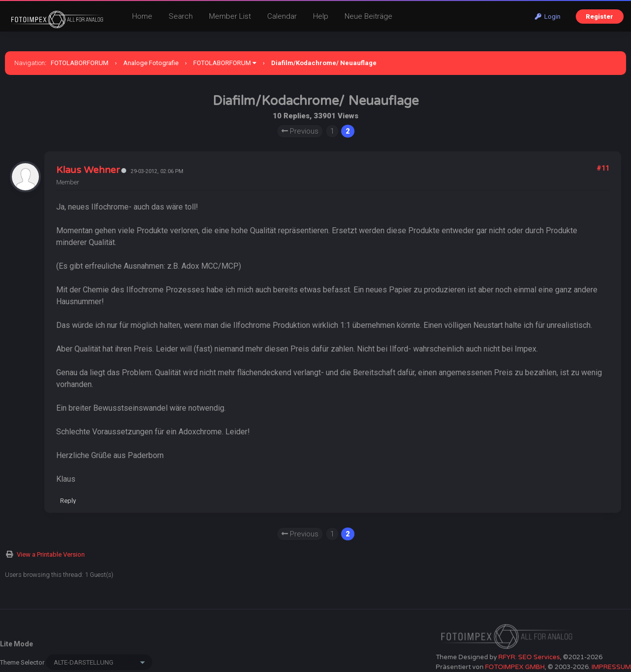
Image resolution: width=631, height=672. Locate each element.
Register (599, 17)
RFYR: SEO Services (529, 657)
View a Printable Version (51, 554)
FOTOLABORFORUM (80, 63)
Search (181, 16)
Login (548, 17)
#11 (603, 168)
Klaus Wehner (88, 170)
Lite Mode (17, 644)
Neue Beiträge (368, 16)
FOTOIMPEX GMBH (515, 667)
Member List (230, 16)
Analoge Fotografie (151, 63)
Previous (300, 131)
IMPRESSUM (611, 667)
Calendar (282, 16)
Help (321, 16)
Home (142, 16)
